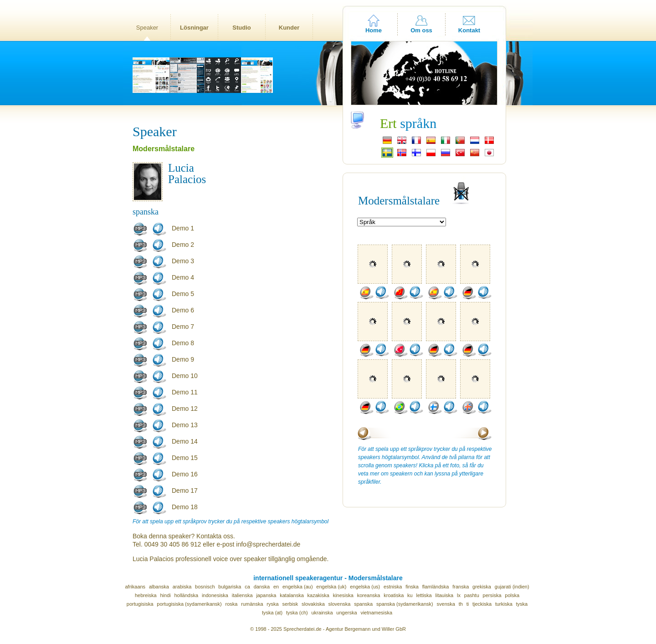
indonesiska (215, 595)
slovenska (340, 604)
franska (461, 587)
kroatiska (394, 595)
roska (232, 604)
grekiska (482, 587)
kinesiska (343, 595)
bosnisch (205, 587)
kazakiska (318, 595)
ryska (272, 604)
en (276, 587)
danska (262, 587)
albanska (159, 587)
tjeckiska (482, 604)
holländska (187, 595)
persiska (492, 595)
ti (468, 604)
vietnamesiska (376, 613)
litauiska (445, 595)
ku (410, 595)
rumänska (252, 604)
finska (412, 587)
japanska (266, 595)
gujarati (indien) (512, 587)
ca (247, 587)
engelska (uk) (331, 587)
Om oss (421, 30)
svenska (446, 604)
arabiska (182, 587)
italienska (242, 595)
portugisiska (140, 604)
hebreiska (146, 595)
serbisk (290, 604)
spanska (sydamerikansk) (405, 604)
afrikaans (135, 587)
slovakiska (313, 604)
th (461, 604)
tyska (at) (272, 613)
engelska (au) (298, 587)
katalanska (292, 595)
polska (512, 595)
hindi (165, 595)
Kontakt (469, 30)
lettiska (424, 595)
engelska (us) (365, 587)
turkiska (504, 604)
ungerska (346, 613)
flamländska (436, 587)
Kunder (289, 28)
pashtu (472, 595)
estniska (393, 587)
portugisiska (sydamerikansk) (189, 604)
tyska (522, 604)
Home (374, 30)
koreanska (369, 595)
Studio (241, 28)
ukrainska (322, 613)
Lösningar (194, 28)
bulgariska (230, 587)
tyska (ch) (297, 613)
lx (459, 595)
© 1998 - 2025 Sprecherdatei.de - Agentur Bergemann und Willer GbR (328, 629)
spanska (363, 604)
